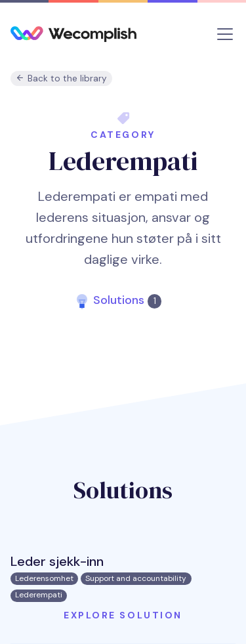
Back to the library (61, 78)
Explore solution (123, 615)
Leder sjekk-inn (57, 561)
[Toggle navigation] (225, 34)
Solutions (127, 300)
